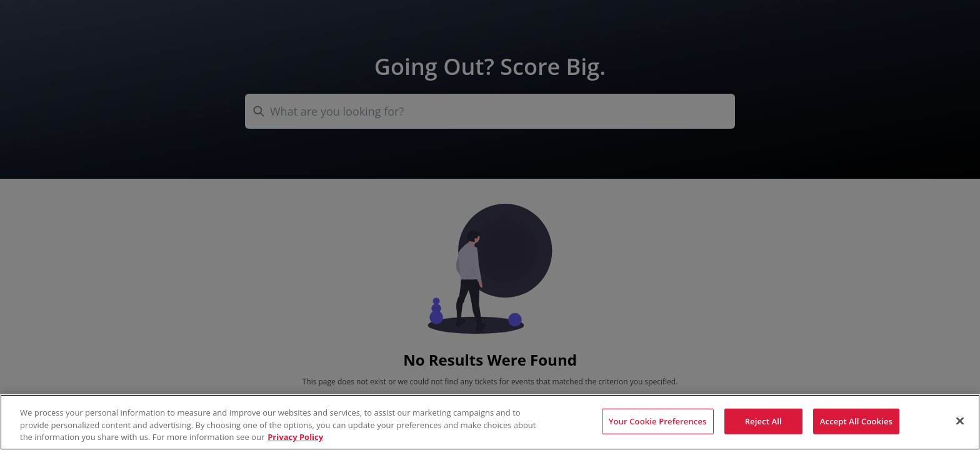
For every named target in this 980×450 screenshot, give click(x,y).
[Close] (960, 421)
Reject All (763, 421)
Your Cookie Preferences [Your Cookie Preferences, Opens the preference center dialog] (658, 421)
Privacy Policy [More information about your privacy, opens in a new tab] (295, 437)
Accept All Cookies (856, 421)
